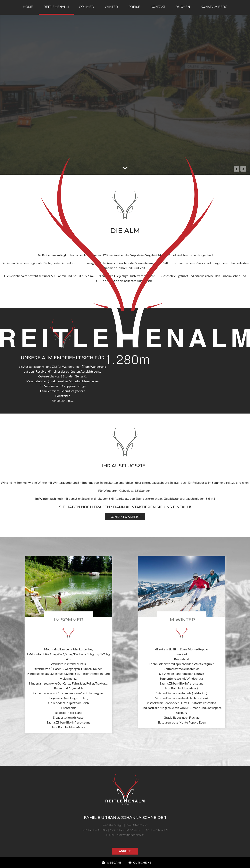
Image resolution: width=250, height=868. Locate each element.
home (28, 7)
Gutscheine (140, 863)
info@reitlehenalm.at (130, 835)
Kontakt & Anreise (125, 517)
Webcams (112, 863)
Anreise (125, 851)
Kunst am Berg (214, 7)
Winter (111, 7)
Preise (134, 7)
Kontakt (158, 7)
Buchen (183, 7)
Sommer (87, 7)
